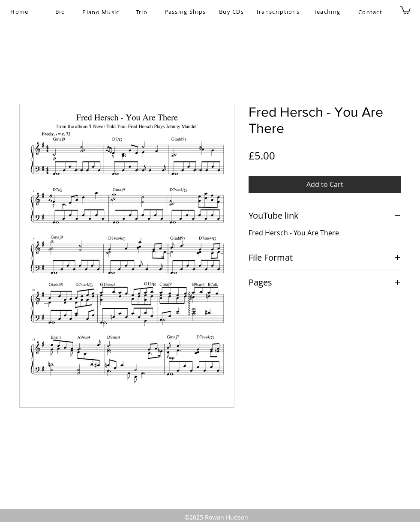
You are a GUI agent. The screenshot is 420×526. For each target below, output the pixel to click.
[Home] (20, 12)
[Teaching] (328, 12)
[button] (405, 10)
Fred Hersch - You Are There (294, 233)
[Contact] (371, 12)
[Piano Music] (102, 12)
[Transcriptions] (279, 12)
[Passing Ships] (186, 12)
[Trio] (142, 12)
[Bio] (61, 12)
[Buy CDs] (232, 12)
